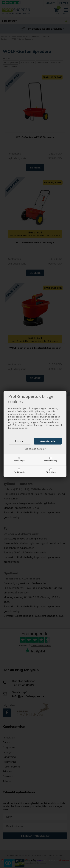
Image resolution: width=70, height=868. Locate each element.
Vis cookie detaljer (35, 449)
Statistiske (51, 472)
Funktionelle (19, 472)
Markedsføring (51, 461)
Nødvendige (19, 461)
